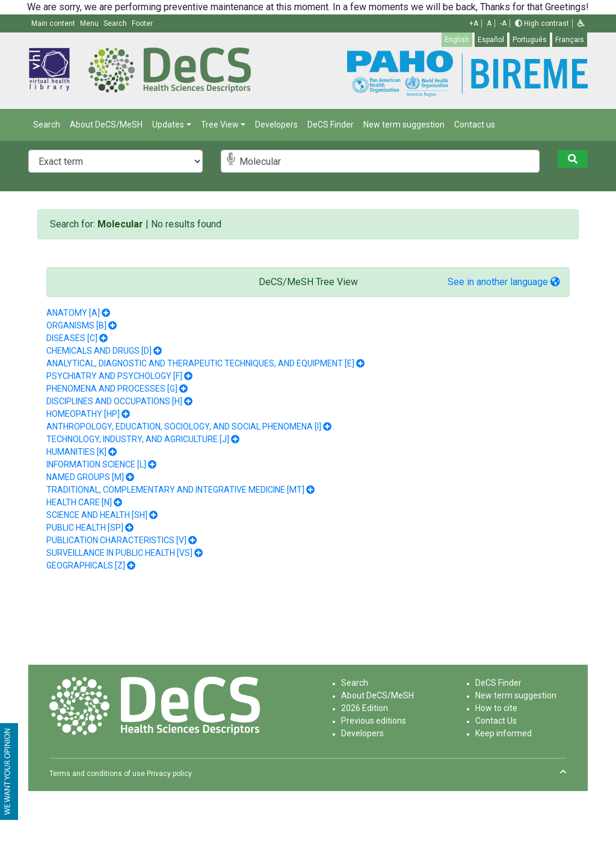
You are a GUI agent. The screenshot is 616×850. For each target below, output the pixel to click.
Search (47, 125)
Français (570, 40)
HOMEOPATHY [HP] (83, 414)
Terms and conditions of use (97, 774)
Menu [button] (90, 23)
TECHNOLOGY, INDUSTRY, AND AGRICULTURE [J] (138, 439)
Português (530, 40)
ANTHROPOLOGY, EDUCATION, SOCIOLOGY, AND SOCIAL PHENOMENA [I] (184, 427)
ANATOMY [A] (73, 313)
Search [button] (116, 23)
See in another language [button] (504, 282)
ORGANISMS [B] (76, 325)
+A (474, 23)
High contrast (542, 23)
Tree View (220, 125)
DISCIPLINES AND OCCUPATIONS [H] (114, 401)
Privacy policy (169, 774)
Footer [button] (142, 23)
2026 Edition (365, 708)
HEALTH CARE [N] (79, 502)
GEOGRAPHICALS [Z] (86, 565)
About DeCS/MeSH (106, 125)
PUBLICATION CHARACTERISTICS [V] (116, 540)
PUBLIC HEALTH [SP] (85, 528)
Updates (168, 125)
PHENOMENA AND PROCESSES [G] (112, 389)
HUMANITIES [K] (76, 452)
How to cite (496, 708)
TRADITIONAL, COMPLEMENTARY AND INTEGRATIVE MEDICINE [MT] (175, 490)
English (457, 40)
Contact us (475, 125)
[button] (581, 23)
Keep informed (504, 733)
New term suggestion (404, 125)
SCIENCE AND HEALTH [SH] (97, 515)
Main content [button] (54, 23)
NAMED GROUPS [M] (85, 477)
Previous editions (374, 721)
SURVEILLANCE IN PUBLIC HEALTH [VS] (119, 553)
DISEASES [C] (72, 338)
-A (503, 23)
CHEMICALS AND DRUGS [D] (99, 351)
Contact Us (496, 721)
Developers (276, 125)
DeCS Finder (331, 125)
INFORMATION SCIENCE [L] (96, 464)
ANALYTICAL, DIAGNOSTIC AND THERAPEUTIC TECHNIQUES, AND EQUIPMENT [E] (200, 363)
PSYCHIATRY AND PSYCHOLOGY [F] (114, 376)
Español (491, 40)
